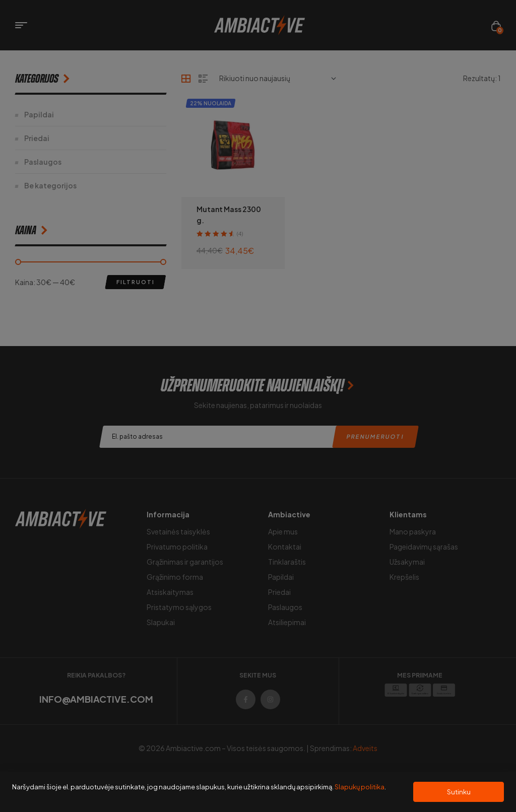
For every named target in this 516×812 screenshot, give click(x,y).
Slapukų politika (360, 787)
